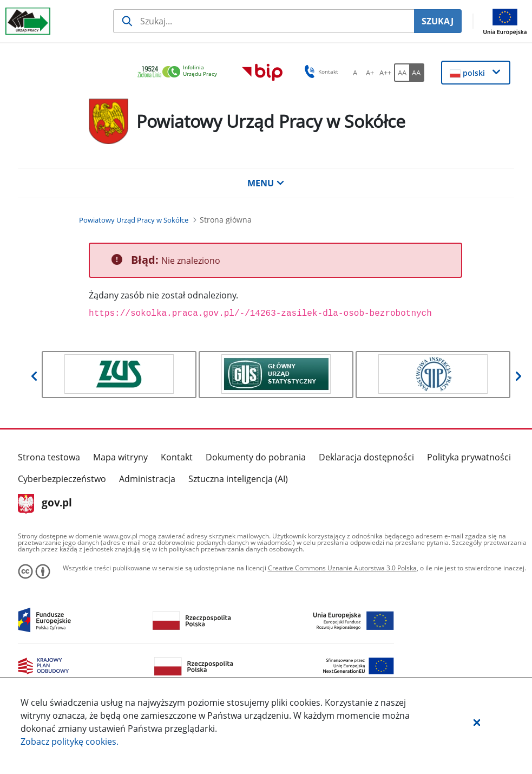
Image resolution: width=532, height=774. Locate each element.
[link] (180, 72)
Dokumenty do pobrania (256, 457)
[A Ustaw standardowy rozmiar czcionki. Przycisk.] (355, 73)
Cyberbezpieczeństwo (62, 479)
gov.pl (45, 504)
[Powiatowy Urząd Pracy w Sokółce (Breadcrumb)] (134, 220)
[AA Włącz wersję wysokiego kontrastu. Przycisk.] (417, 73)
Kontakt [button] (320, 71)
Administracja (147, 479)
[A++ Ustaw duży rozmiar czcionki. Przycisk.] (385, 73)
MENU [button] (266, 183)
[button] (477, 722)
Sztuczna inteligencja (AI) (238, 479)
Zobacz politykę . (70, 742)
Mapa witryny (120, 457)
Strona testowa (49, 457)
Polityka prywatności (469, 457)
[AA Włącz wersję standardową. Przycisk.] (402, 73)
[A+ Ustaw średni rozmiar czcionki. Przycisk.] (370, 73)
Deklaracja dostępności (366, 457)
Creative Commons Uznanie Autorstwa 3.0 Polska (342, 568)
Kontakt (177, 457)
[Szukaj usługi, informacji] (264, 21)
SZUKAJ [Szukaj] (438, 21)
